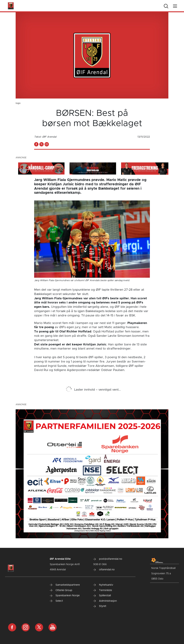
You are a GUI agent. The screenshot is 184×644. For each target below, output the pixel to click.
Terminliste (103, 590)
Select (56, 601)
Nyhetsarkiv (103, 585)
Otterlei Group (61, 590)
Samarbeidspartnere (65, 585)
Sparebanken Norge (65, 596)
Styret (100, 606)
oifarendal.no (104, 570)
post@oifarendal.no (108, 559)
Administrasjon (105, 601)
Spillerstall (102, 596)
